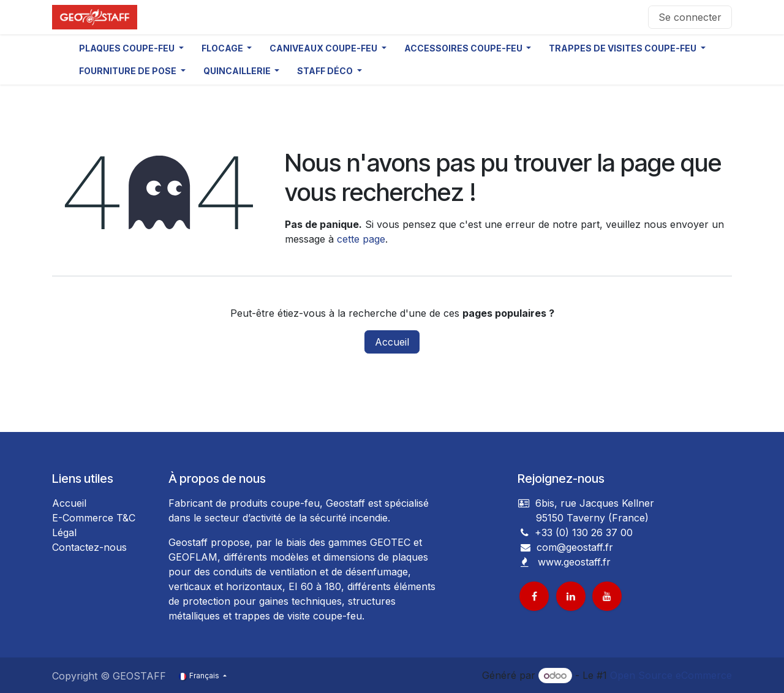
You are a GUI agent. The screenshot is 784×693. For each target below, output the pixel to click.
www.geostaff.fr (574, 562)
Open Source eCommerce (671, 675)
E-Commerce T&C (94, 518)
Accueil (392, 342)
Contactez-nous (89, 547)
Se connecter (690, 17)
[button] (131, 48)
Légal (64, 532)
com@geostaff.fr (573, 547)
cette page (361, 239)
